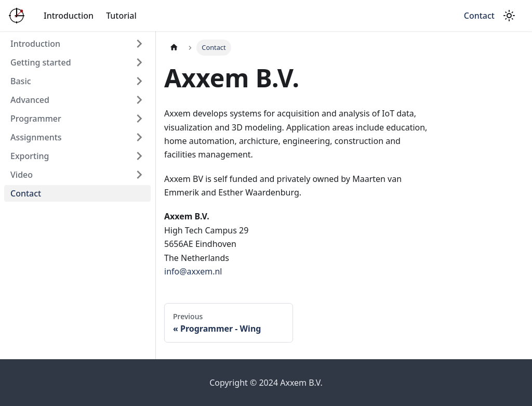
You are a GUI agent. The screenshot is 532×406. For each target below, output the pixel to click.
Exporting (30, 156)
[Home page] (174, 48)
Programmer (36, 119)
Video (22, 175)
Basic (21, 81)
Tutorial (121, 16)
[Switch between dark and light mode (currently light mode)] (509, 16)
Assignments (36, 137)
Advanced (30, 100)
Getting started (41, 62)
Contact (479, 16)
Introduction (69, 16)
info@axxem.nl (193, 271)
